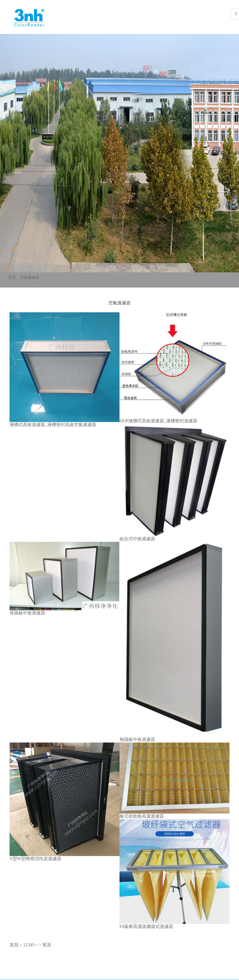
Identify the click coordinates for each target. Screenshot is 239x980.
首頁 (12, 277)
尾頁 (47, 945)
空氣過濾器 (30, 277)
